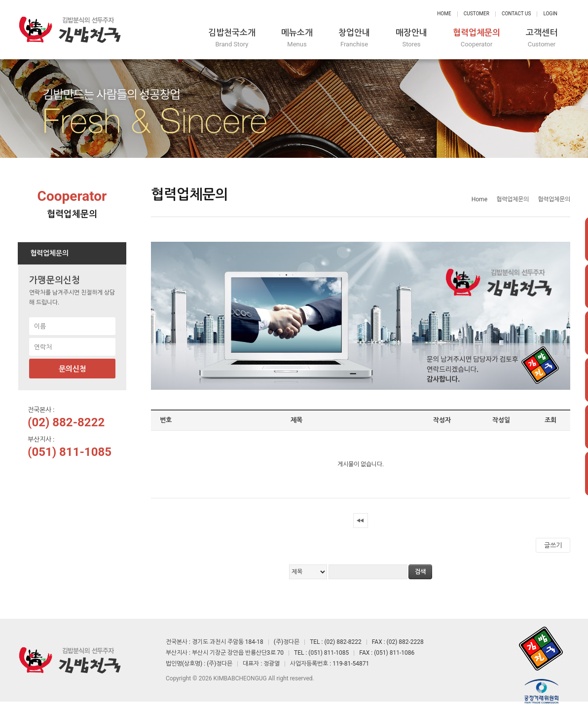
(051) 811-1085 (70, 452)
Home (444, 14)
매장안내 (411, 38)
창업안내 (354, 38)
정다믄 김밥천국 (70, 30)
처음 (361, 521)
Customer (477, 14)
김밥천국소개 (232, 38)
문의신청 (73, 369)
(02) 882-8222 (66, 422)
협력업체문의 (477, 38)
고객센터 (542, 38)
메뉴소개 (297, 38)
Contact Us (516, 14)
